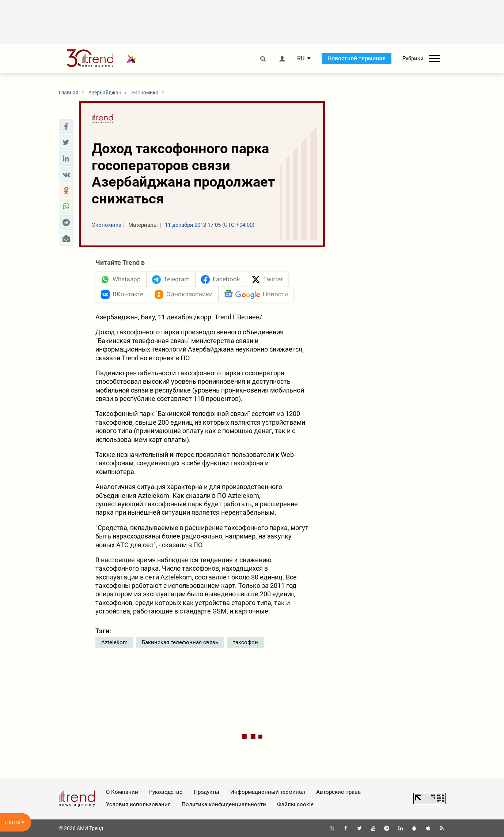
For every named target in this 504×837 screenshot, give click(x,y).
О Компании (122, 792)
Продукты (206, 792)
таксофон (245, 642)
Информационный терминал (268, 792)
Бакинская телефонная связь (180, 642)
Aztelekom (114, 642)
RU (301, 59)
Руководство (166, 792)
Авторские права (338, 792)
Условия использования (138, 804)
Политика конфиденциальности (224, 804)
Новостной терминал (357, 58)
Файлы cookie (295, 804)
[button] (66, 127)
